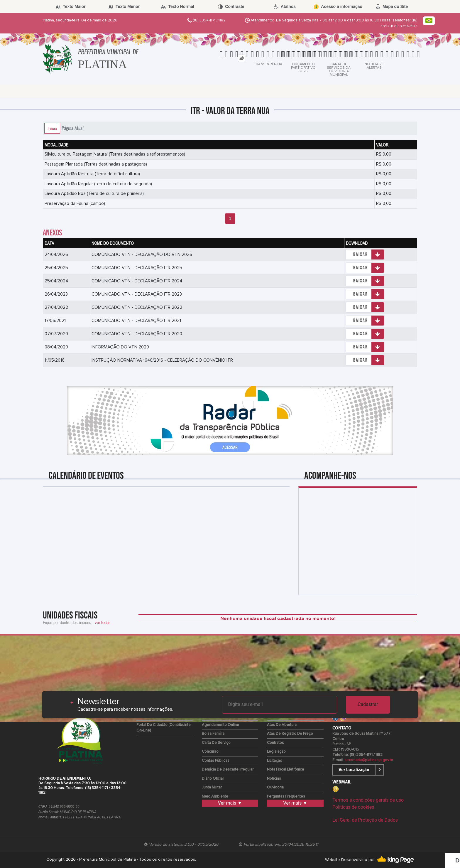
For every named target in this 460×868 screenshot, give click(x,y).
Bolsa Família (213, 734)
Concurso (210, 752)
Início (52, 128)
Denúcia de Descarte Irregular (228, 770)
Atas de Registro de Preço (290, 734)
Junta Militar (212, 787)
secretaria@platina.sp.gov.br (369, 760)
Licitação (275, 761)
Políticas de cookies (353, 807)
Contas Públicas (216, 761)
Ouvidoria (275, 787)
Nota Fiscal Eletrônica (285, 770)
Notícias (274, 779)
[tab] (242, 58)
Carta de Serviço (216, 743)
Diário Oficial (213, 779)
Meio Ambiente (215, 797)
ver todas (103, 622)
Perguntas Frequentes (286, 797)
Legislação (276, 752)
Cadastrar (368, 704)
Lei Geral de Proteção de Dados (365, 820)
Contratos (275, 743)
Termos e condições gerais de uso (368, 800)
